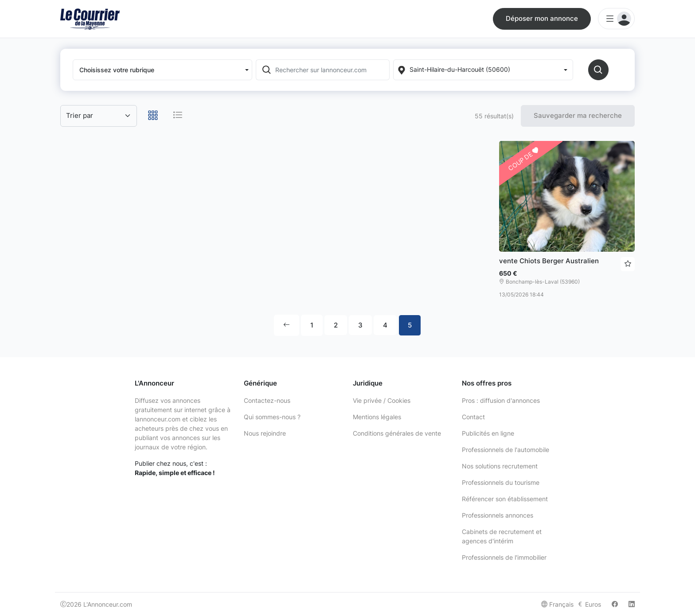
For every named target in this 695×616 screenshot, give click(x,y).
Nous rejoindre (265, 433)
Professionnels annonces (498, 515)
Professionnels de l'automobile (506, 450)
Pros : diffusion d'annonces (501, 400)
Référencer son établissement (505, 499)
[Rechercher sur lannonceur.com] (332, 70)
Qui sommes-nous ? (272, 417)
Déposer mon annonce (542, 18)
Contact (473, 417)
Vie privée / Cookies (382, 400)
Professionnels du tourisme (501, 482)
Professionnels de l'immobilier (504, 557)
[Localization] (483, 70)
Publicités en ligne (488, 433)
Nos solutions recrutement (500, 466)
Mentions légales (377, 417)
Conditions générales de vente (397, 433)
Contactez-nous (267, 400)
